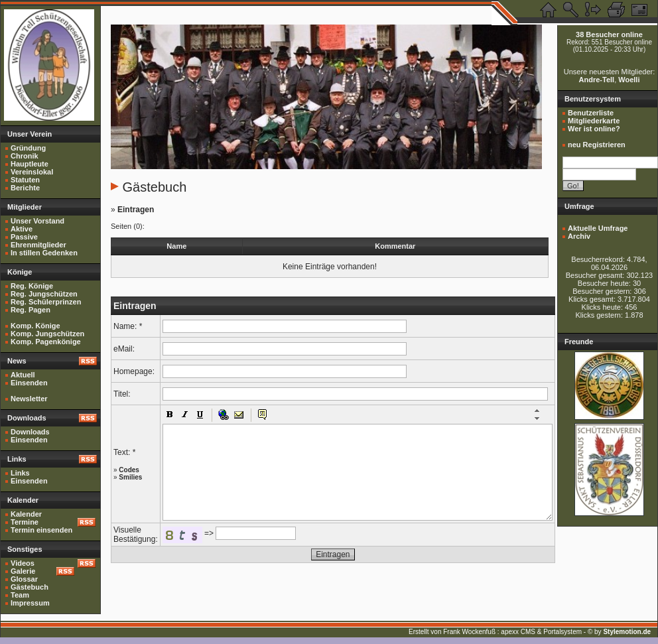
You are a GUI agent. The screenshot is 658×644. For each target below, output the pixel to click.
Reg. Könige (32, 286)
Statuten (25, 180)
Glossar (24, 579)
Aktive (22, 229)
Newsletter (29, 399)
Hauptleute (30, 164)
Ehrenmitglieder (38, 245)
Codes (129, 470)
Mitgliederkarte (594, 121)
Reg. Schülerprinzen (46, 302)
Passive (24, 237)
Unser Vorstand (37, 221)
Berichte (25, 188)
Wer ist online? (594, 129)
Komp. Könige (35, 326)
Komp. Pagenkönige (46, 342)
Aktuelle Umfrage (598, 228)
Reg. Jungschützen (44, 294)
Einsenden (29, 383)
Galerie (23, 571)
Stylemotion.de (627, 632)
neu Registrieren (597, 145)
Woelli (629, 80)
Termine (25, 522)
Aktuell (23, 375)
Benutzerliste (591, 113)
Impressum (30, 603)
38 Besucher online (609, 34)
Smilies (130, 477)
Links (20, 473)
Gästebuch (30, 587)
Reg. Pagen (31, 310)
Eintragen (136, 210)
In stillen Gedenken (44, 253)
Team (20, 595)
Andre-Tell (597, 80)
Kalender (26, 514)
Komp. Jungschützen (47, 334)
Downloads (30, 432)
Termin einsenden (41, 530)
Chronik (25, 156)
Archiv (579, 236)
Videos (23, 563)
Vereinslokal (32, 172)
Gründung (28, 148)
